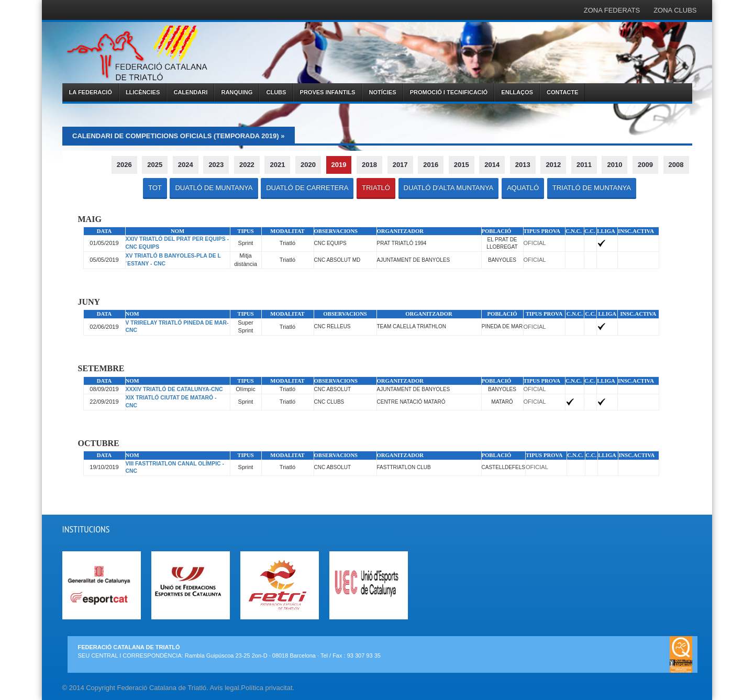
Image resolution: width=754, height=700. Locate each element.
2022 (247, 165)
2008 (676, 165)
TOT (155, 188)
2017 (400, 165)
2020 (308, 165)
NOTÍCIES (383, 92)
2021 (277, 165)
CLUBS (276, 92)
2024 (186, 165)
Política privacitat (267, 688)
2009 (645, 165)
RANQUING (237, 92)
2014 (492, 165)
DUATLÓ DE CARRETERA (307, 188)
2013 (523, 165)
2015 (462, 165)
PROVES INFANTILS (328, 92)
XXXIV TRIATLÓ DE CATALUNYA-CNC (174, 389)
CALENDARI (190, 92)
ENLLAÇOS (517, 92)
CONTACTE (562, 92)
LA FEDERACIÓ (91, 92)
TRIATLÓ (376, 188)
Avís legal (225, 688)
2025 (155, 165)
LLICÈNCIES (143, 92)
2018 (369, 165)
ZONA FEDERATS (612, 10)
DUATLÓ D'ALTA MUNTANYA (449, 188)
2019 (339, 165)
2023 (216, 165)
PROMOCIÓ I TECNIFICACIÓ (449, 92)
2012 (553, 165)
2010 (614, 165)
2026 (124, 165)
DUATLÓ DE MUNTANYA (214, 188)
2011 (584, 165)
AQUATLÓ (523, 188)
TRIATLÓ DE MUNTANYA (592, 188)
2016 (431, 165)
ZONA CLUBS (675, 10)
